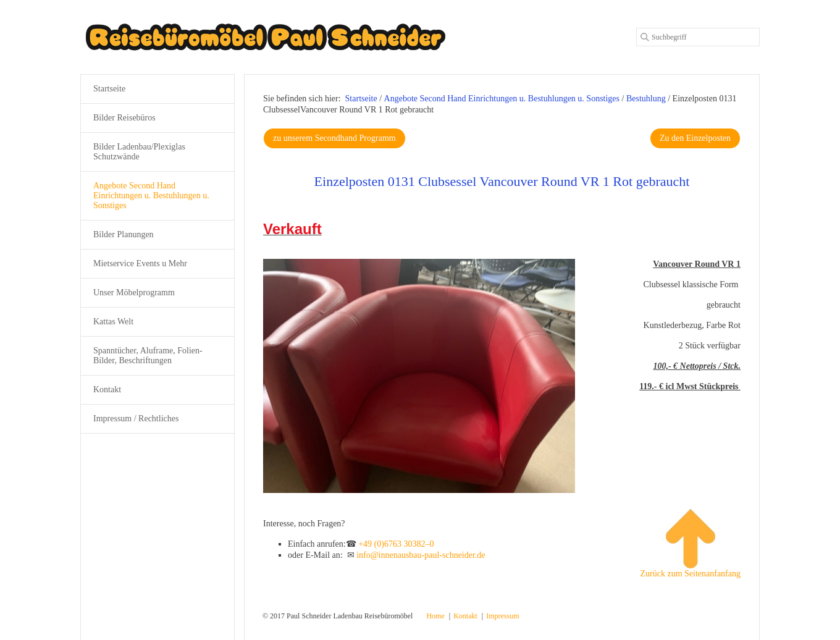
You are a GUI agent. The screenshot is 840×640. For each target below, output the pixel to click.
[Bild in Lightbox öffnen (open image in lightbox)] (419, 376)
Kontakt (107, 389)
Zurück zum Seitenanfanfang (691, 544)
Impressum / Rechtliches (136, 419)
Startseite (361, 99)
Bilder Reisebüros (124, 118)
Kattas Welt (113, 322)
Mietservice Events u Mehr (140, 263)
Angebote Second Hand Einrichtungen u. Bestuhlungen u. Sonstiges (151, 196)
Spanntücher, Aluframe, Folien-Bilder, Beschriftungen (148, 356)
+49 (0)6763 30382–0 (396, 544)
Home (435, 616)
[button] (334, 138)
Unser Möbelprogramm (134, 293)
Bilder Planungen (124, 234)
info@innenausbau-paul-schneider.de (421, 555)
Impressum (502, 616)
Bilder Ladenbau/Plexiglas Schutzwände (139, 152)
